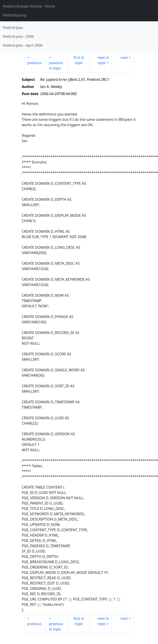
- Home (29, 6)
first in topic (79, 60)
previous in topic (56, 66)
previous (34, 63)
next (124, 58)
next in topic (103, 60)
